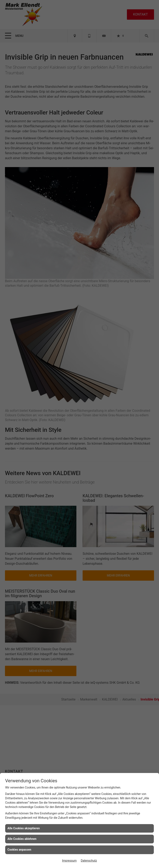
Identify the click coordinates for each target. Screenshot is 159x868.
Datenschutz (89, 861)
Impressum (69, 861)
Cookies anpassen (19, 850)
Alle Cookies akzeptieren (24, 828)
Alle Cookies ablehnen (22, 839)
